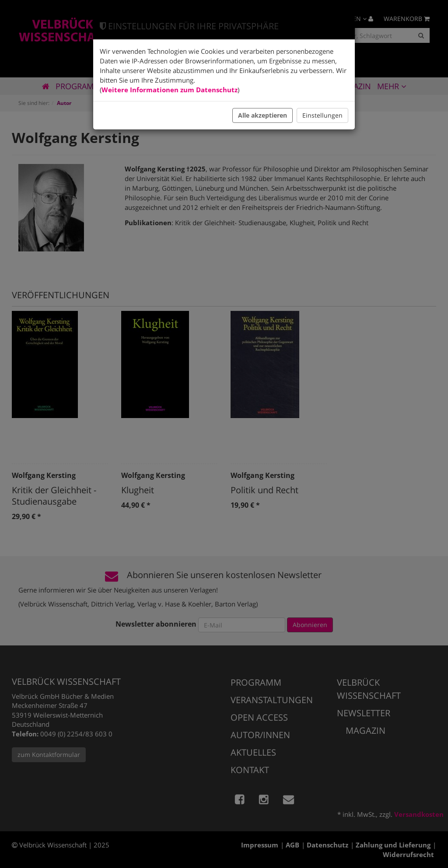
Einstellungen (322, 115)
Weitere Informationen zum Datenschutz (170, 90)
